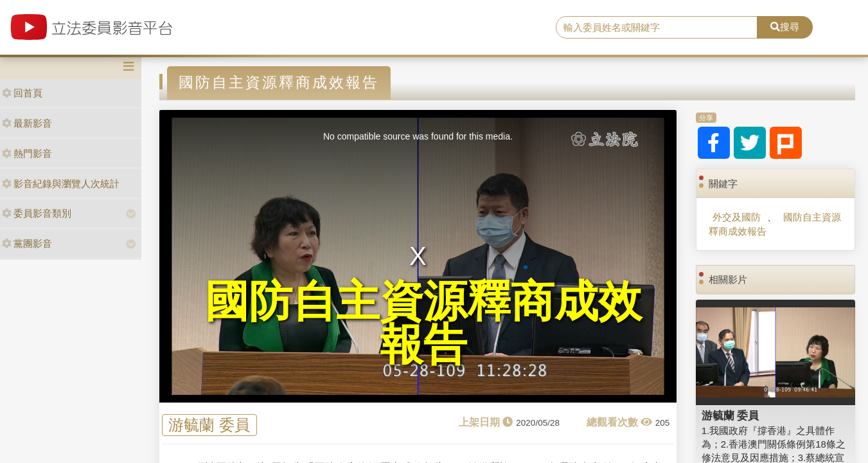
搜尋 (785, 27)
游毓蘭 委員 (209, 425)
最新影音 (27, 123)
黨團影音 (27, 243)
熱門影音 (27, 153)
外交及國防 (737, 217)
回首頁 (22, 93)
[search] (657, 28)
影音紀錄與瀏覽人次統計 (61, 184)
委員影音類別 (37, 213)
